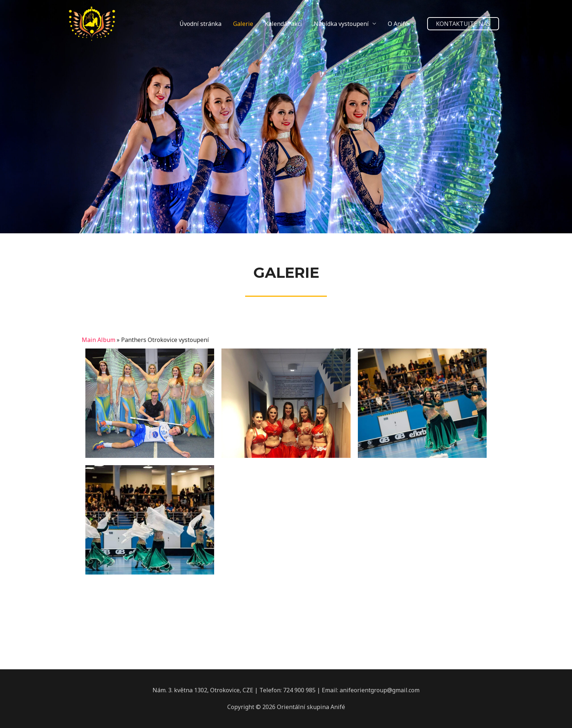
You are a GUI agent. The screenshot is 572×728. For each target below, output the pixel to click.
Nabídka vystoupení (341, 24)
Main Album (98, 340)
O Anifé (398, 24)
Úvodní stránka (200, 24)
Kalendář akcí (283, 24)
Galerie (243, 24)
